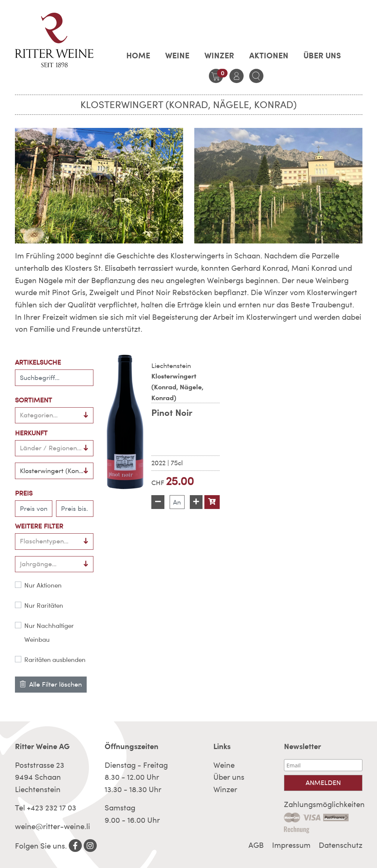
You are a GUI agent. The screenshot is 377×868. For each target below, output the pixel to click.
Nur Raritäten (44, 605)
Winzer (219, 55)
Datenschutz (341, 845)
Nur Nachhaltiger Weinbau (49, 633)
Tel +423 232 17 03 (46, 808)
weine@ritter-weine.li (52, 826)
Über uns (322, 55)
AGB (256, 845)
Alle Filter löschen (51, 684)
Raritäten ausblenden (55, 660)
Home (138, 55)
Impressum (291, 845)
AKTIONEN (269, 55)
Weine (177, 55)
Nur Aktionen (43, 585)
